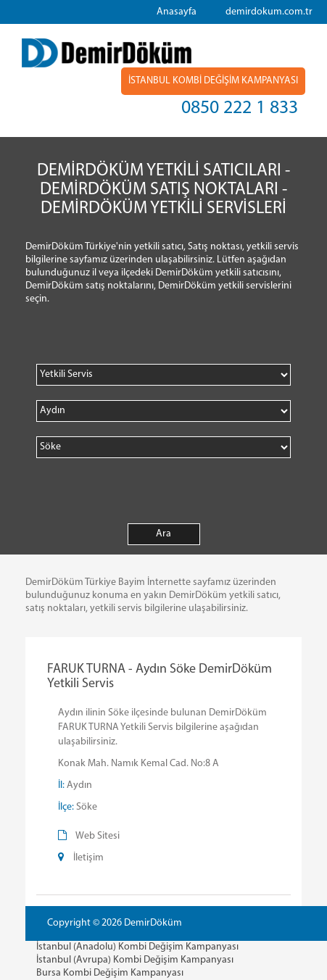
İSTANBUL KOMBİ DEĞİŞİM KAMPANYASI (213, 81)
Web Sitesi (98, 836)
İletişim (88, 858)
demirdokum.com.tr (269, 12)
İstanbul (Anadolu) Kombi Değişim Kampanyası (137, 947)
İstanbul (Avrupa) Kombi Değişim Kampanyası (135, 960)
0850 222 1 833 (240, 108)
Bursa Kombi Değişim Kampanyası (110, 973)
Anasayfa (177, 12)
